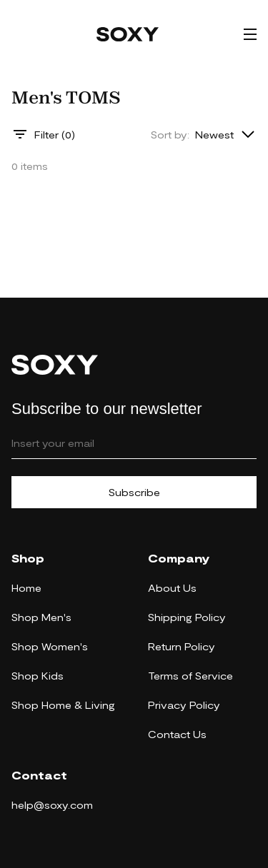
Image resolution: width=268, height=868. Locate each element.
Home (26, 588)
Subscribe (134, 492)
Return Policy (182, 646)
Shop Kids (38, 676)
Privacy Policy (184, 705)
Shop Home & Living (63, 705)
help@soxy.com (52, 805)
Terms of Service (190, 676)
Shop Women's (50, 646)
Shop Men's (41, 617)
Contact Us (177, 734)
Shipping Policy (187, 617)
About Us (172, 588)
